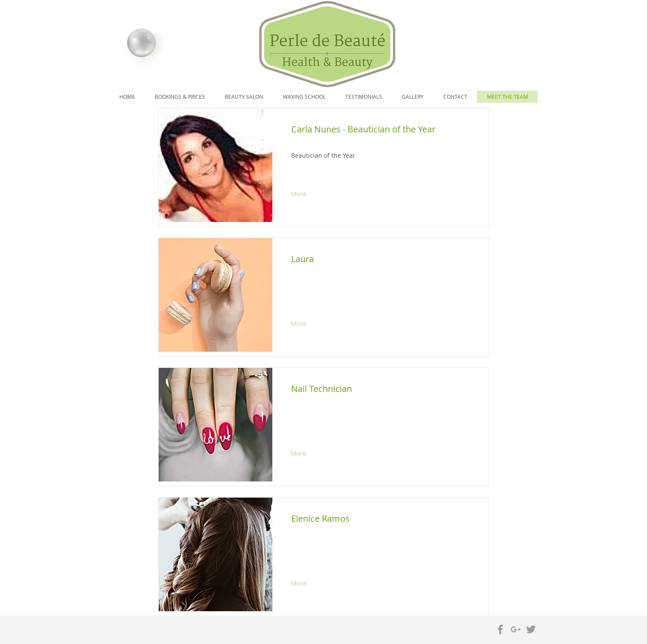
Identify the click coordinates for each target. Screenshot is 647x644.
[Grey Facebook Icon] (500, 629)
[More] (300, 194)
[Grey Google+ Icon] (516, 629)
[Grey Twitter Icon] (531, 629)
